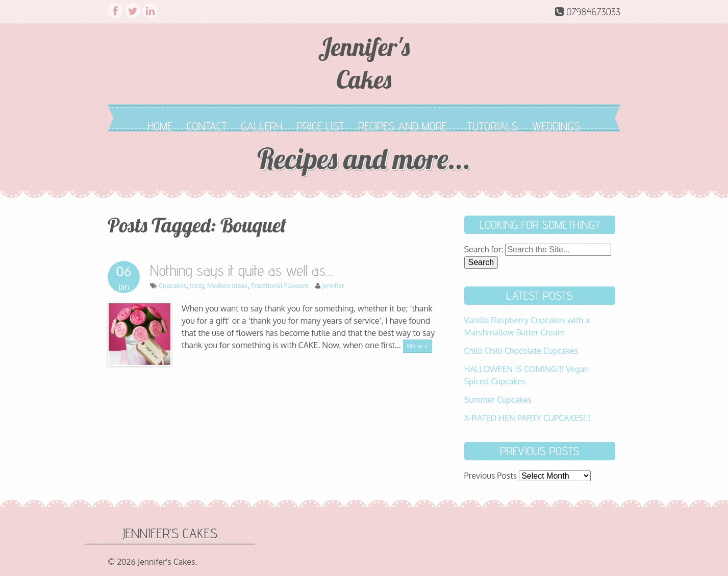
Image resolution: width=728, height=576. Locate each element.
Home (160, 126)
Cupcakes (173, 285)
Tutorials (493, 126)
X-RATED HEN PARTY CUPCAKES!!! (528, 418)
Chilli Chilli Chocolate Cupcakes (521, 351)
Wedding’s (556, 126)
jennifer (333, 285)
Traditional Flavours (280, 285)
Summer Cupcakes (498, 400)
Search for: (484, 249)
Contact (207, 126)
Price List (320, 126)
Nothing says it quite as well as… (242, 270)
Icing (197, 285)
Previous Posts (491, 476)
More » (418, 346)
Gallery (261, 126)
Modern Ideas (227, 285)
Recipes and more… (406, 126)
